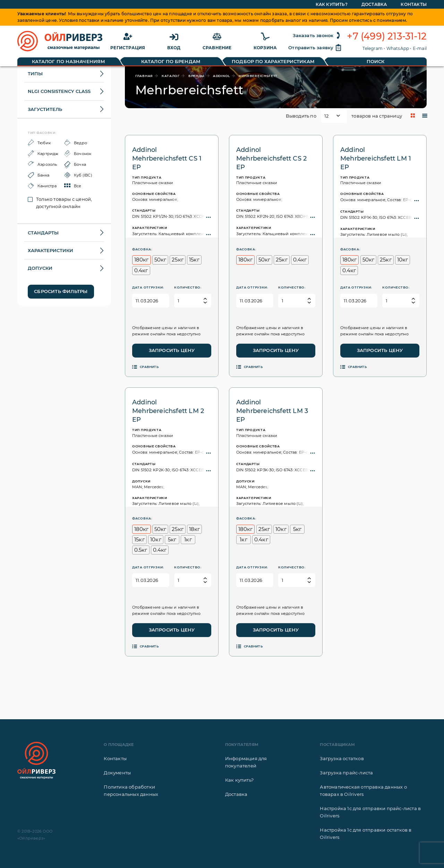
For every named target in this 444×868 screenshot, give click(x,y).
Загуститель (45, 109)
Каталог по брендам (171, 61)
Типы (35, 74)
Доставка (236, 794)
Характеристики (50, 250)
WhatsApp (398, 48)
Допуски (40, 268)
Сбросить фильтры (61, 291)
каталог (171, 76)
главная (144, 76)
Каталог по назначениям (69, 61)
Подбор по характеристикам (273, 61)
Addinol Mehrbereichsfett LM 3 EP (272, 411)
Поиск (376, 61)
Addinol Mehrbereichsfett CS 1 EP (167, 158)
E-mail (420, 48)
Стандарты (43, 233)
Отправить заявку (315, 48)
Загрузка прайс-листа (346, 773)
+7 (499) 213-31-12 (387, 36)
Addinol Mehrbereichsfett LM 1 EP (376, 158)
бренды (196, 76)
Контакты (115, 758)
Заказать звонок (317, 35)
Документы (117, 773)
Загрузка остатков (342, 758)
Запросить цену (172, 350)
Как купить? (239, 780)
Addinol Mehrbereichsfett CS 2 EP (271, 158)
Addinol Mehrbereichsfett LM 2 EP (168, 411)
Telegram (373, 48)
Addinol (221, 76)
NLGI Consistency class (59, 91)
